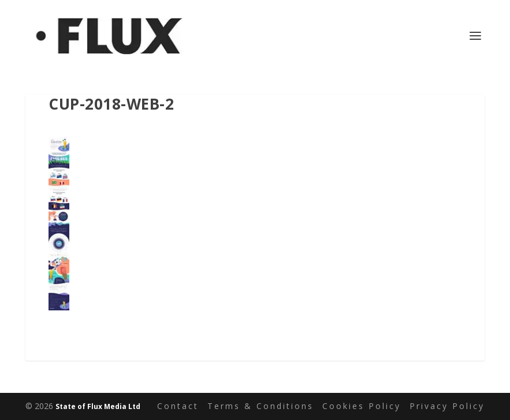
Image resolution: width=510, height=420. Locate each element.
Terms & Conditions (260, 406)
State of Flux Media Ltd (98, 406)
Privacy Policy (447, 406)
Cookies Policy (362, 406)
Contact (178, 406)
